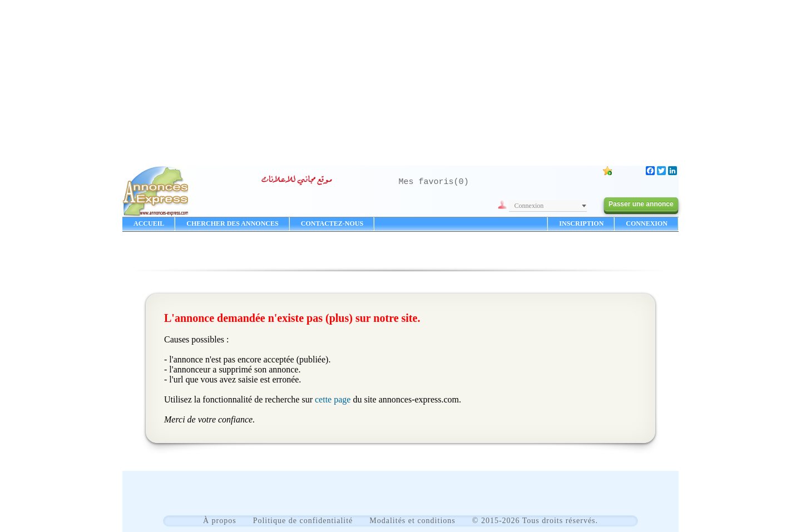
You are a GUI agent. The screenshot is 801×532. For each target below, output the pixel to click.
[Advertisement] (400, 78)
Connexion (529, 206)
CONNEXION (647, 223)
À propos (220, 521)
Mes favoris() (434, 182)
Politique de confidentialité (303, 521)
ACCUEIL (149, 223)
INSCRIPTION (581, 223)
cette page (333, 399)
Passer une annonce (641, 204)
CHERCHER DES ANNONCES (232, 223)
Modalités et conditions (412, 521)
